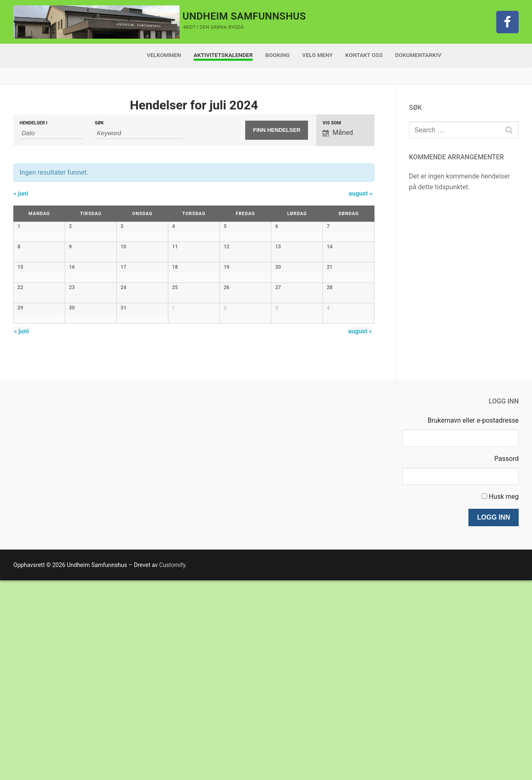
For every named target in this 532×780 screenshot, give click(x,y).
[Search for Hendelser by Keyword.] (139, 133)
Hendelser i (33, 123)
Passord (506, 658)
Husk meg (504, 696)
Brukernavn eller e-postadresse (473, 620)
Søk (99, 123)
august (361, 193)
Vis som (332, 123)
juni (21, 193)
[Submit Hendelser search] (277, 130)
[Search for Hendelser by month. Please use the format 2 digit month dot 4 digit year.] (51, 133)
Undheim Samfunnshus (244, 16)
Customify (172, 765)
